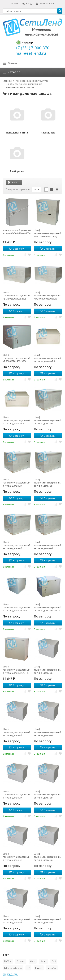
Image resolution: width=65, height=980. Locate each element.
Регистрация (45, 3)
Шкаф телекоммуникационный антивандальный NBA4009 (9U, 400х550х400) (48, 483)
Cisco (33, 961)
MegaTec (52, 968)
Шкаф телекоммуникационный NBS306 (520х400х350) (16, 358)
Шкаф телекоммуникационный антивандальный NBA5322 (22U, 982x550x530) (48, 545)
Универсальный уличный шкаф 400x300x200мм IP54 (17, 232)
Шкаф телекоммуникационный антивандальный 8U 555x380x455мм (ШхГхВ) (16, 420)
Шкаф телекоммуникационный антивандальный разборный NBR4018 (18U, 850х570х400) (17, 794)
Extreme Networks (13, 968)
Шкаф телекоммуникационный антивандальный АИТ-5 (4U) (16, 670)
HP (28, 968)
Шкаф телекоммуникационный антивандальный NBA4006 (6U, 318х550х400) (48, 420)
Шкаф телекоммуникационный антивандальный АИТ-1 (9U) (48, 607)
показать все (10, 974)
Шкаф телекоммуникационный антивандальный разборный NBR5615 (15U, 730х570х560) (17, 919)
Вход (27, 3)
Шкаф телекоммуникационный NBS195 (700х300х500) (48, 296)
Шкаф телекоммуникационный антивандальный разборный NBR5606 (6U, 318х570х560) (48, 794)
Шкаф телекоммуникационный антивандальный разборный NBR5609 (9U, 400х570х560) (16, 857)
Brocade (21, 961)
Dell (54, 961)
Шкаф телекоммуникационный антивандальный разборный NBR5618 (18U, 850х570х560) (48, 919)
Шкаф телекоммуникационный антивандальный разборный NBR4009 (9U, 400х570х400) (48, 670)
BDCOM (8, 961)
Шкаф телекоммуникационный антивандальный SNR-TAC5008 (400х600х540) (16, 607)
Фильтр (14, 182)
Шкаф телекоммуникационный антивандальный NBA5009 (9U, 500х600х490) (17, 545)
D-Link (44, 961)
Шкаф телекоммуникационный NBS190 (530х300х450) (16, 296)
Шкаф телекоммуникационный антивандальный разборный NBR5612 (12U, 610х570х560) (48, 857)
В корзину (16, 249)
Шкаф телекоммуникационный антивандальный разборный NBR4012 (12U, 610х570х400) (17, 732)
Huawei (39, 968)
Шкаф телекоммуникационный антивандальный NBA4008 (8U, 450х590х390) (17, 483)
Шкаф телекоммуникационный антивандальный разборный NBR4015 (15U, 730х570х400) (48, 732)
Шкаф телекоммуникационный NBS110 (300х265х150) (48, 233)
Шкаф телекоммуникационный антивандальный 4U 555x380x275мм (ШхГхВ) (48, 358)
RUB (15, 3)
